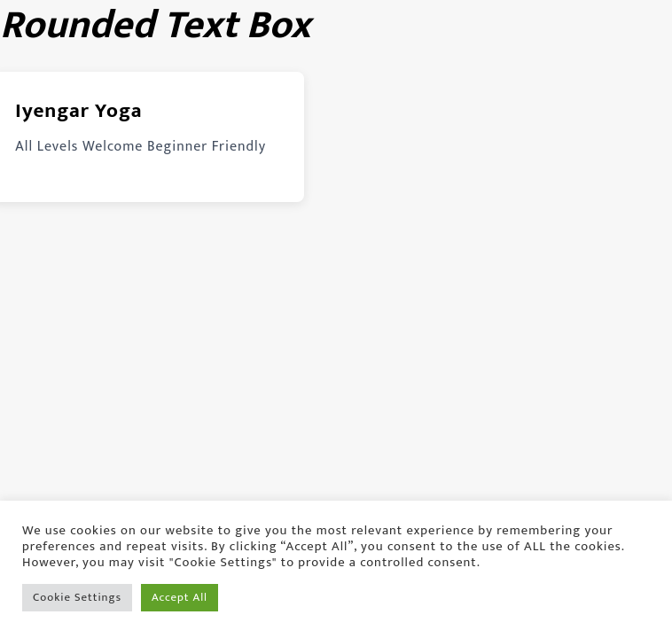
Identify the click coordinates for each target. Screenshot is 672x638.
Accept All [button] (180, 597)
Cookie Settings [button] (77, 597)
